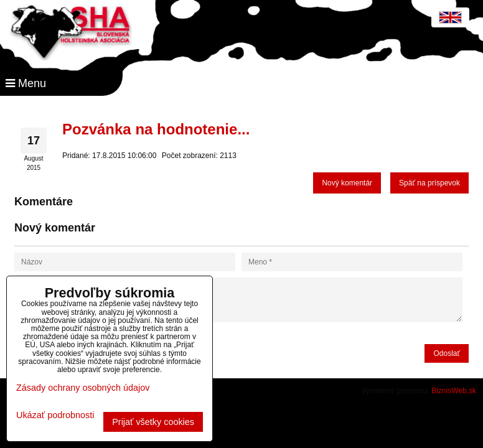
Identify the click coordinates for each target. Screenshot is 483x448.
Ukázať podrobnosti (55, 415)
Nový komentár (347, 183)
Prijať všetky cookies (153, 422)
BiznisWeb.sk (454, 391)
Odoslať (447, 353)
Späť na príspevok (429, 183)
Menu (26, 83)
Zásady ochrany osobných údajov (83, 388)
